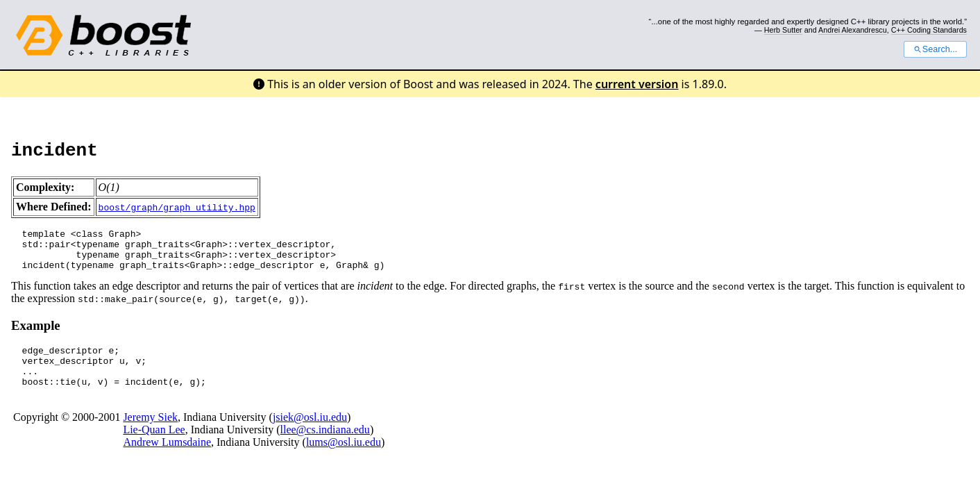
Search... (935, 49)
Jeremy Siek (150, 434)
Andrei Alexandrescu (853, 30)
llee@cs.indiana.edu (325, 446)
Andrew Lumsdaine (167, 459)
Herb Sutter (783, 30)
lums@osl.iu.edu (344, 459)
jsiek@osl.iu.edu (310, 434)
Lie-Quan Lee (154, 446)
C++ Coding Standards (929, 30)
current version (637, 84)
